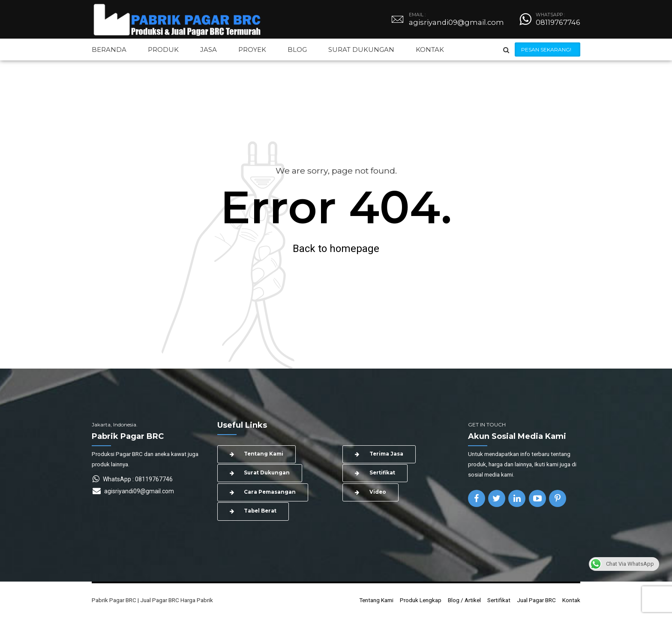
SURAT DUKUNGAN (361, 49)
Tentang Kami (376, 601)
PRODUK (163, 49)
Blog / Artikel (464, 601)
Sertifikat (499, 601)
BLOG (297, 49)
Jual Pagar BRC (536, 601)
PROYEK (252, 49)
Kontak (571, 601)
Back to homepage (336, 249)
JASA (208, 49)
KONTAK (430, 49)
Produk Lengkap (421, 601)
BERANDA (109, 49)
